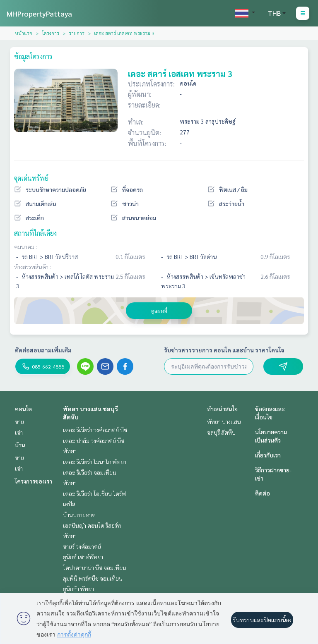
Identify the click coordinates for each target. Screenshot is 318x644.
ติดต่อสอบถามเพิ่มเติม (43, 350)
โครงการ (51, 33)
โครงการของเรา (34, 481)
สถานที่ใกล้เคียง (35, 233)
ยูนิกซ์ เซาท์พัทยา (83, 557)
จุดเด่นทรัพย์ (31, 178)
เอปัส (69, 504)
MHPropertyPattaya (39, 13)
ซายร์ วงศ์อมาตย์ (82, 546)
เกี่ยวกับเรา (268, 455)
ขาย (19, 421)
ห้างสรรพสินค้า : (33, 267)
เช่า (19, 432)
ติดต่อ (263, 493)
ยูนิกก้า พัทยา (78, 589)
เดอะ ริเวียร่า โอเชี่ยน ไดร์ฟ (94, 493)
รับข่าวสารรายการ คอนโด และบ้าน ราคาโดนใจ (224, 350)
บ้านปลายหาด (79, 515)
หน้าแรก (24, 33)
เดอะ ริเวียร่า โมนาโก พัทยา (95, 462)
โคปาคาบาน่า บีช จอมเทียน (95, 567)
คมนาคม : (25, 247)
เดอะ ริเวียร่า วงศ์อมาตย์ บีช (95, 430)
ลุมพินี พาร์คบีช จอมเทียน (93, 578)
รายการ (77, 33)
